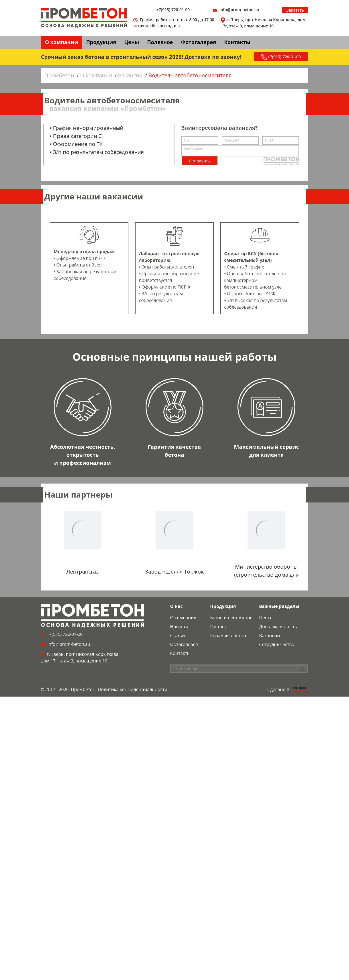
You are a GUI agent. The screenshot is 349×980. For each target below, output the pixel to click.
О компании (62, 42)
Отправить (200, 161)
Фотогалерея (199, 42)
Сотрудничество (277, 644)
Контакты (237, 42)
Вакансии (270, 635)
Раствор (219, 626)
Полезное (160, 42)
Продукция (101, 42)
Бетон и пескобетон (231, 618)
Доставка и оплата (279, 626)
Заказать (295, 10)
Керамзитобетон (228, 635)
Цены (132, 42)
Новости (179, 626)
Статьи (178, 635)
